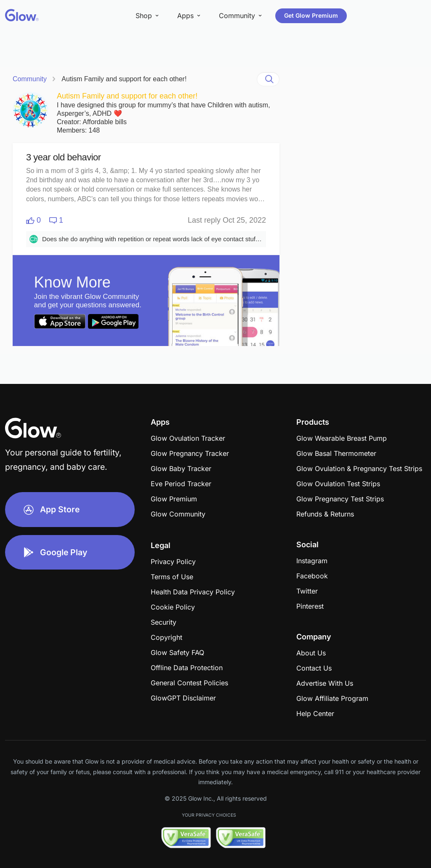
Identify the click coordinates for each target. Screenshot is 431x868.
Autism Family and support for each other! (124, 79)
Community (30, 79)
